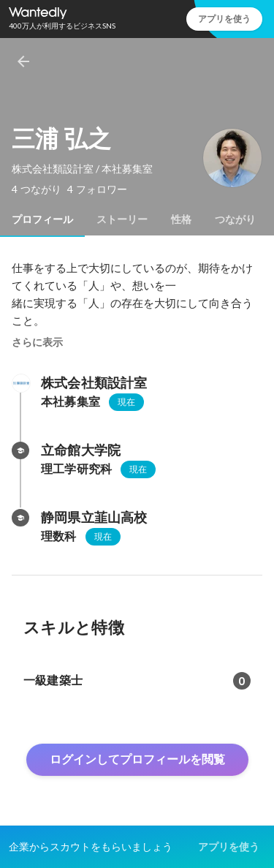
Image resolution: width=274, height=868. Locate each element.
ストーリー (122, 219)
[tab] (42, 219)
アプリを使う (224, 19)
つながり (235, 219)
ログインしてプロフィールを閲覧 (137, 759)
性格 (181, 219)
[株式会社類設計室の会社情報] (20, 383)
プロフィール (42, 219)
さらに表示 (37, 342)
